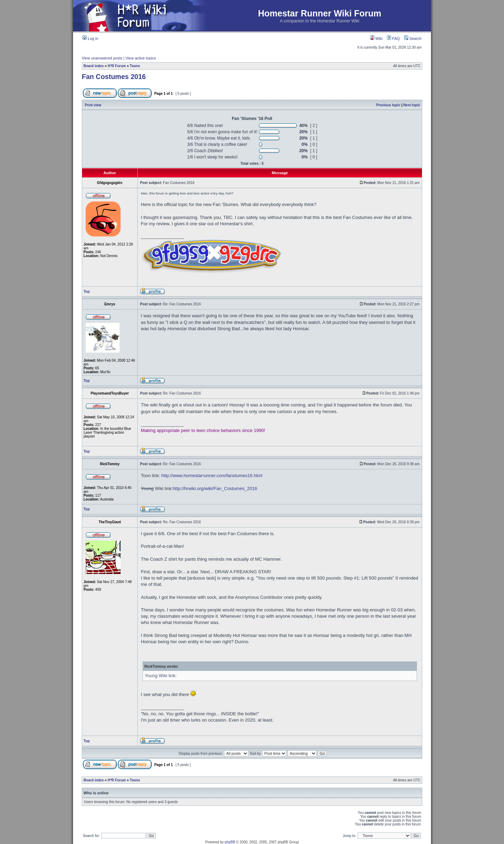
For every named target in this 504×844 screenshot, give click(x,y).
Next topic (412, 105)
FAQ (393, 38)
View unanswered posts (102, 58)
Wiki (376, 38)
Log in (90, 38)
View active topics (141, 58)
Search (413, 38)
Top (87, 292)
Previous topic (388, 105)
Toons (135, 66)
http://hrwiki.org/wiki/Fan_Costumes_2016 (215, 488)
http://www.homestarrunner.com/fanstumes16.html (212, 476)
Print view (93, 105)
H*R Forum (117, 66)
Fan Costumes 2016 (114, 77)
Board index (94, 66)
